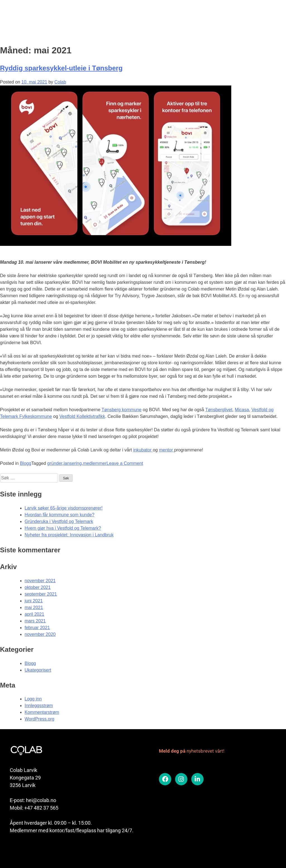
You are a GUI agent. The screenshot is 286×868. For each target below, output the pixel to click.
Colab (60, 82)
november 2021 (40, 581)
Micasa (242, 410)
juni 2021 (34, 601)
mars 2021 (35, 621)
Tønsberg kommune (121, 410)
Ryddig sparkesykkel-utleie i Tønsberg (61, 68)
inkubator (143, 450)
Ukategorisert (38, 670)
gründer (55, 463)
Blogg (26, 463)
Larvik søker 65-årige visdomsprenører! (64, 508)
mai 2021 (34, 607)
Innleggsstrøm (39, 706)
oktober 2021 (38, 587)
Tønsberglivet (219, 410)
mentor (166, 450)
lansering (73, 463)
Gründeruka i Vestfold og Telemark (59, 521)
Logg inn (33, 699)
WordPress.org (39, 719)
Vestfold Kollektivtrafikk (82, 416)
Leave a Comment (125, 463)
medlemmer (95, 463)
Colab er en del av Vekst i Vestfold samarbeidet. (55, 849)
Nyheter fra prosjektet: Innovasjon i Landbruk (69, 535)
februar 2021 (37, 628)
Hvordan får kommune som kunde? (59, 515)
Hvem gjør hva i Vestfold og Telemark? (63, 528)
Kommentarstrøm (42, 712)
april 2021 (34, 614)
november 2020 (40, 634)
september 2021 (41, 594)
